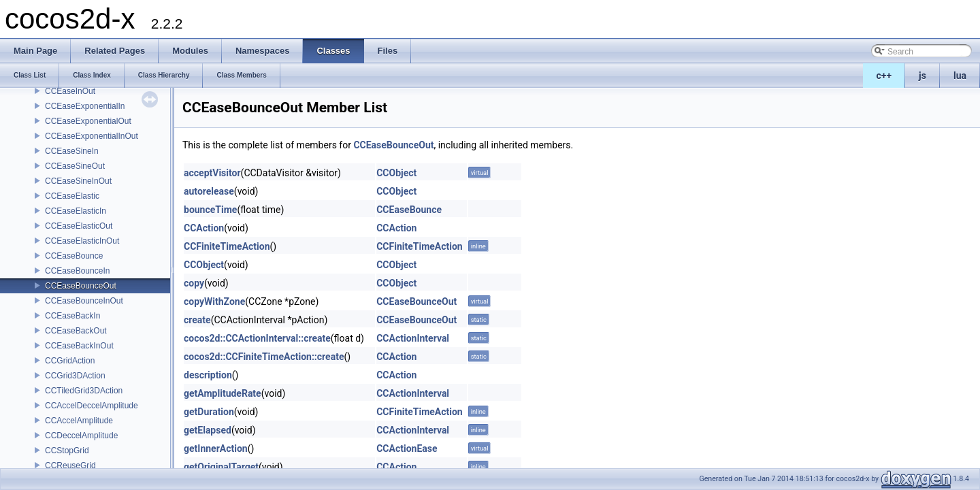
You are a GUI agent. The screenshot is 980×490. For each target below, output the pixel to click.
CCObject (396, 173)
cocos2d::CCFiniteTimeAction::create (264, 357)
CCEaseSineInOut (78, 181)
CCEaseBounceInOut (84, 301)
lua (960, 76)
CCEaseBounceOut (81, 286)
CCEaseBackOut (76, 331)
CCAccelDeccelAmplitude (92, 406)
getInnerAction (216, 448)
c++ (884, 76)
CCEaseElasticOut (79, 226)
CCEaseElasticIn (76, 211)
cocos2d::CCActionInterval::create (257, 338)
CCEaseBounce (74, 256)
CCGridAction (70, 361)
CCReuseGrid (70, 465)
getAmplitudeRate (223, 393)
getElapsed (208, 430)
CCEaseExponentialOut (88, 121)
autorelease (209, 191)
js (922, 76)
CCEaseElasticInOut (82, 241)
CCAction (204, 228)
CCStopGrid (67, 451)
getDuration (209, 412)
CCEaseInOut (70, 91)
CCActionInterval (413, 338)
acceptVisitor (212, 173)
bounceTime (210, 210)
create (197, 320)
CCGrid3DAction (75, 376)
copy (194, 283)
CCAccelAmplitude (79, 421)
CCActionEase (407, 448)
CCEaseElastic (72, 196)
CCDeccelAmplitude (81, 436)
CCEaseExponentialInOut (92, 136)
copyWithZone (214, 301)
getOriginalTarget (221, 467)
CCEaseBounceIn (77, 271)
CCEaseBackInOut (79, 346)
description (208, 375)
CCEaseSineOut (75, 166)
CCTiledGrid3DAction (84, 391)
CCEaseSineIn (72, 151)
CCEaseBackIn (72, 316)
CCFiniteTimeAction (227, 246)
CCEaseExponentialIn (85, 106)
